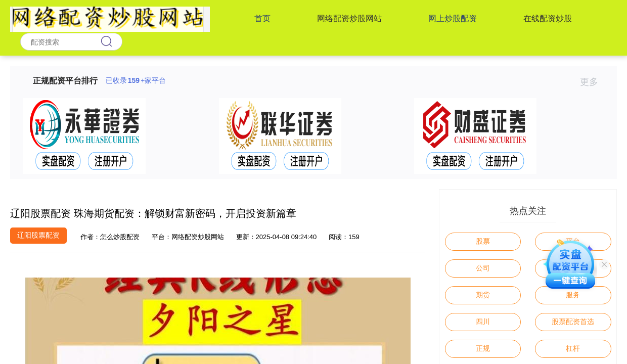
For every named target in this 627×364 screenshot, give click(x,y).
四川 (483, 322)
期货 (483, 295)
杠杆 (573, 348)
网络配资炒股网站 (349, 18)
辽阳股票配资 (38, 235)
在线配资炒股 (548, 18)
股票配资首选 (573, 322)
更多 (593, 82)
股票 (483, 241)
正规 (483, 348)
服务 (573, 295)
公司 (483, 268)
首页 (262, 18)
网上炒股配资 (453, 18)
